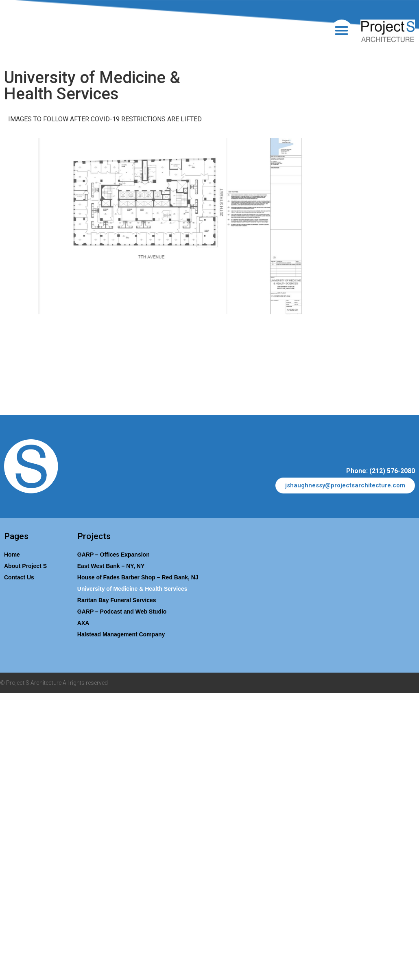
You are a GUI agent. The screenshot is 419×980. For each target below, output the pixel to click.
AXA (83, 623)
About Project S (25, 566)
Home (12, 555)
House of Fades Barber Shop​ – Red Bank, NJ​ (138, 577)
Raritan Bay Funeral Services (117, 600)
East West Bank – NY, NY (111, 566)
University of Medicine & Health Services (132, 589)
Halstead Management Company (121, 634)
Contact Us (19, 577)
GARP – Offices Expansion (113, 555)
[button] (342, 30)
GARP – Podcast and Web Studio (122, 612)
